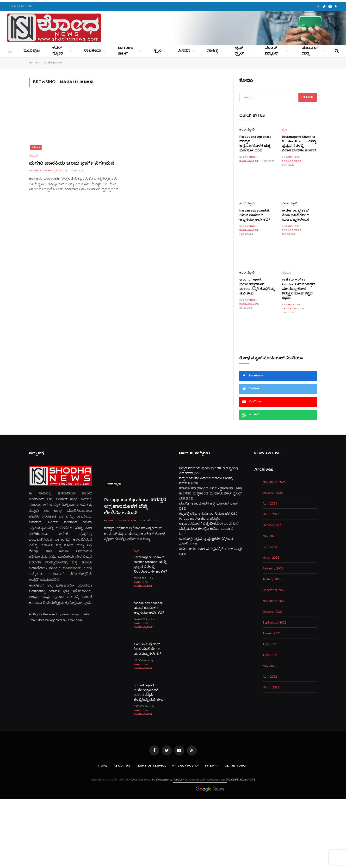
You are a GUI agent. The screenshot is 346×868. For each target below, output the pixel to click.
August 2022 (272, 634)
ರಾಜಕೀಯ (93, 51)
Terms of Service (151, 766)
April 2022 (270, 677)
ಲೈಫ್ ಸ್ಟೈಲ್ (240, 51)
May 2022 (269, 666)
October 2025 (273, 493)
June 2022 (270, 655)
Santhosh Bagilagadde (50, 171)
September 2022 (275, 623)
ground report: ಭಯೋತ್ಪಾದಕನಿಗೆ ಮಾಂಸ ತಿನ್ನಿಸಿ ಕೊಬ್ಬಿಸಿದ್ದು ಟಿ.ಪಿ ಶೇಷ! (257, 287)
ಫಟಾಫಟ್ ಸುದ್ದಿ (310, 51)
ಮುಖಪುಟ (32, 51)
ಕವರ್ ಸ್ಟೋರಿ (58, 51)
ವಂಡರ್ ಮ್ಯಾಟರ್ (272, 51)
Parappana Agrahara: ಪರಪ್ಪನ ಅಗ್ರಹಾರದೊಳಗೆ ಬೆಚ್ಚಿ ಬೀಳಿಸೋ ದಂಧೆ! (256, 144)
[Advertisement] (173, 832)
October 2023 (273, 526)
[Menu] (10, 51)
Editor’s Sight (126, 51)
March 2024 (271, 515)
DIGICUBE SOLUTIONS (240, 780)
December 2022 (274, 590)
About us (122, 766)
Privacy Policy (186, 766)
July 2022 (269, 645)
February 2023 (273, 569)
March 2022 (271, 688)
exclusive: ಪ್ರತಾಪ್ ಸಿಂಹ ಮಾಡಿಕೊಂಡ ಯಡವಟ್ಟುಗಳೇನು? (296, 215)
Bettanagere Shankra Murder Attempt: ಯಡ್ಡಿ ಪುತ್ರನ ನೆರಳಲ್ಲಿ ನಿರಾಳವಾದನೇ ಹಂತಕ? (299, 144)
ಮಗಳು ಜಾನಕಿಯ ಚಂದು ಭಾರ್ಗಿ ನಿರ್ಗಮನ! (72, 164)
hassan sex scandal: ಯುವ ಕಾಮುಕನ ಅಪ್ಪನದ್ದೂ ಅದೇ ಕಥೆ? (255, 215)
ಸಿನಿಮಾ (184, 51)
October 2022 (273, 612)
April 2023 (270, 547)
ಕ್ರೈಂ (158, 51)
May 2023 (269, 536)
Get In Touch (236, 766)
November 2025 (274, 482)
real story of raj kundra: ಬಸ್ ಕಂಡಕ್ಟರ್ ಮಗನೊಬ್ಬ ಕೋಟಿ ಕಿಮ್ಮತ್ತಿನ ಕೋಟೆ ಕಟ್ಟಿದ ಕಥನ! (299, 289)
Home (33, 63)
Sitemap (212, 766)
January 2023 (272, 580)
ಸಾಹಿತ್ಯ (213, 51)
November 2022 (274, 601)
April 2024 (270, 504)
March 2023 (271, 558)
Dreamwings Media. (169, 780)
